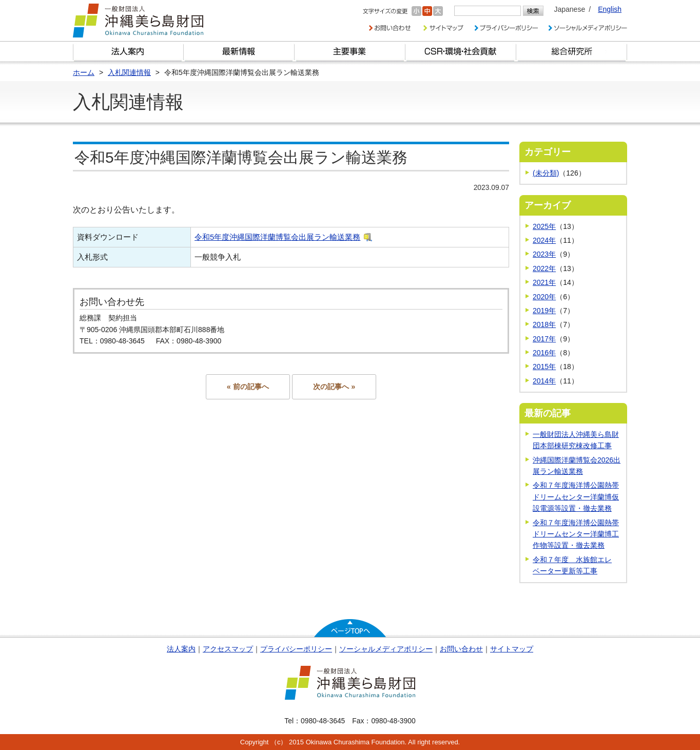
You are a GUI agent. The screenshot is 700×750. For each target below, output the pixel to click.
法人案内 (181, 649)
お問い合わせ (461, 649)
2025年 (544, 226)
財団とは (128, 52)
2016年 (544, 353)
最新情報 (239, 52)
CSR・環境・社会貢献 (461, 52)
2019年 (544, 311)
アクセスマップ (228, 649)
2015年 (544, 367)
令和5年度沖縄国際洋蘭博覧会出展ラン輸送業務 (277, 237)
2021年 (544, 282)
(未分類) (546, 173)
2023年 (544, 254)
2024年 (544, 240)
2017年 (544, 339)
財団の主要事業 (350, 52)
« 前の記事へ (248, 387)
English (610, 9)
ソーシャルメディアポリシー (386, 649)
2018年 (544, 324)
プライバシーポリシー (296, 649)
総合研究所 (572, 52)
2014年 (544, 381)
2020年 (544, 297)
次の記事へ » (334, 387)
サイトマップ (512, 649)
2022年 (544, 268)
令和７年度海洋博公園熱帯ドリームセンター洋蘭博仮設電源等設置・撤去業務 (576, 497)
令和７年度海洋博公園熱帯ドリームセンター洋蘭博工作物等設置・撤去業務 (576, 534)
